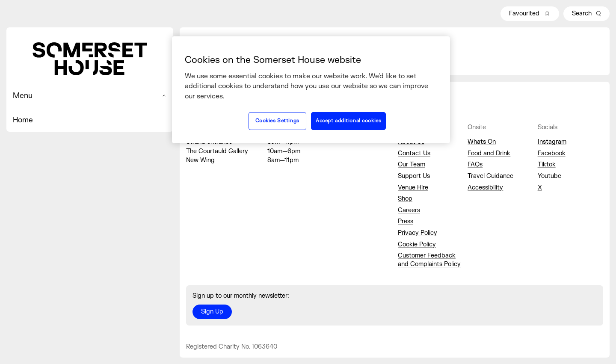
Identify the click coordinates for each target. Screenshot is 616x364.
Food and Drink (489, 153)
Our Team (412, 164)
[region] (311, 90)
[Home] (90, 59)
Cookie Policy (417, 244)
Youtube (549, 176)
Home (23, 120)
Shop (405, 199)
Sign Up (212, 312)
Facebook (552, 153)
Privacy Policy (418, 233)
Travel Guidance (490, 176)
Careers (409, 210)
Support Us (414, 176)
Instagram (552, 142)
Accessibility (485, 188)
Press (406, 221)
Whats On (482, 142)
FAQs (475, 164)
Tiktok (547, 164)
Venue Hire (413, 188)
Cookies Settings (277, 121)
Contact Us (414, 153)
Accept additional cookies (348, 121)
